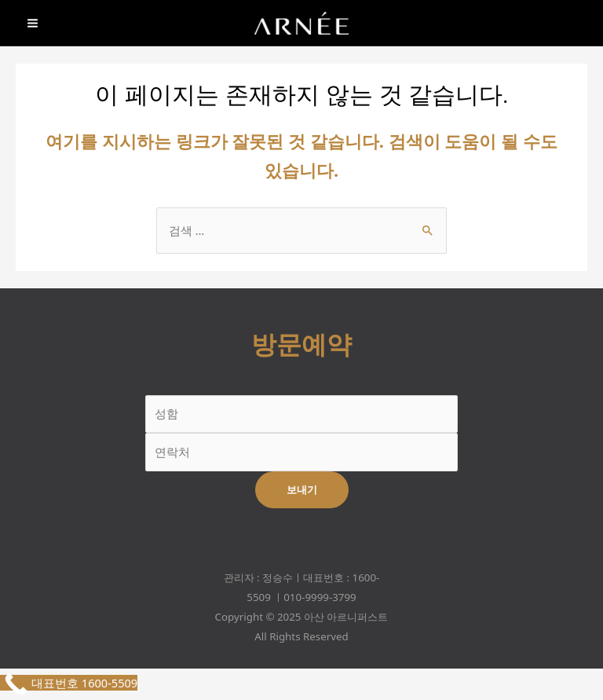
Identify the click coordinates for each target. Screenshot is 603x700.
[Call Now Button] (69, 683)
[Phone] (580, 24)
